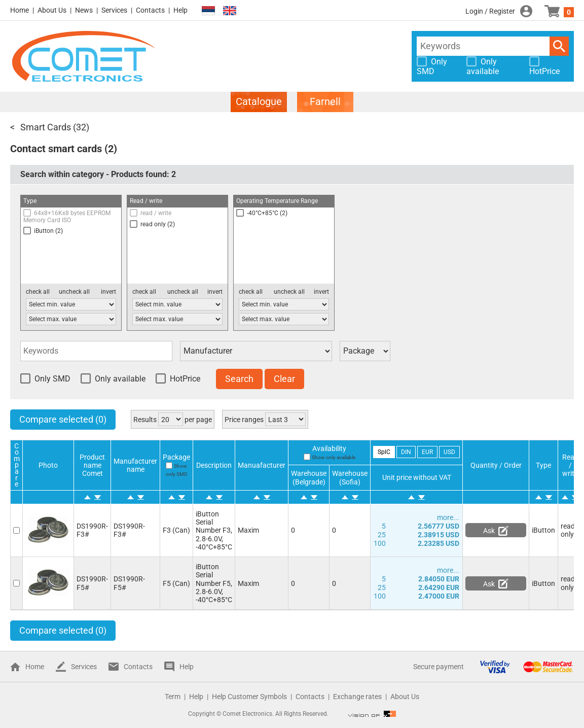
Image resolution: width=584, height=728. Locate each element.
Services (114, 10)
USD (449, 452)
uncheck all (74, 292)
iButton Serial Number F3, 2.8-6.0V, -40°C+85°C (214, 530)
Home (20, 10)
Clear (284, 379)
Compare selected (63, 419)
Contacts (150, 10)
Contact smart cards (56, 149)
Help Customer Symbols (249, 697)
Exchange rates (357, 697)
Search (559, 46)
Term (173, 697)
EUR (427, 452)
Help (180, 10)
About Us (52, 10)
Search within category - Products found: (98, 174)
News (84, 10)
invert (108, 292)
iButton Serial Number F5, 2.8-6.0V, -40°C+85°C (214, 583)
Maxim (248, 530)
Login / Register (490, 11)
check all (38, 292)
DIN (406, 452)
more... (448, 517)
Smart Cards (46, 127)
